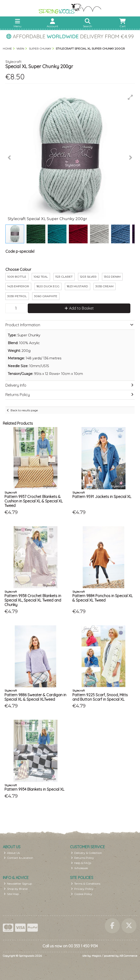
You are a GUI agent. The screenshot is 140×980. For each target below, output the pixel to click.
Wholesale (80, 868)
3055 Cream (104, 286)
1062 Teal (41, 277)
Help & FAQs (81, 863)
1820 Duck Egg (48, 286)
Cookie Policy (82, 894)
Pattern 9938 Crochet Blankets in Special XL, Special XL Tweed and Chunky (33, 600)
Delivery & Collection (87, 853)
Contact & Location (19, 858)
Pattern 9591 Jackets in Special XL (102, 497)
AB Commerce (128, 956)
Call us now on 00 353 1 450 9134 (70, 946)
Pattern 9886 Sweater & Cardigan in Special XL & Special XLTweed (35, 697)
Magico (96, 956)
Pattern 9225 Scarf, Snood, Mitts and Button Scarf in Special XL (100, 697)
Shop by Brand (16, 889)
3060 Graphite (46, 296)
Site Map (11, 894)
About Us (12, 853)
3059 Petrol (17, 296)
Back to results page (24, 410)
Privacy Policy (82, 889)
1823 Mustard (77, 286)
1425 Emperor (18, 286)
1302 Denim (112, 277)
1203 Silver (88, 277)
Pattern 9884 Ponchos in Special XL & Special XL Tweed (103, 598)
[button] (130, 97)
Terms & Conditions (86, 884)
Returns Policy (83, 858)
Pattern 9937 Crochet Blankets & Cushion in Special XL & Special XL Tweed (34, 501)
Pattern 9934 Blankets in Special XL (34, 789)
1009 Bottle (17, 277)
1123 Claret (64, 277)
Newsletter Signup (18, 884)
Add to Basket (79, 308)
